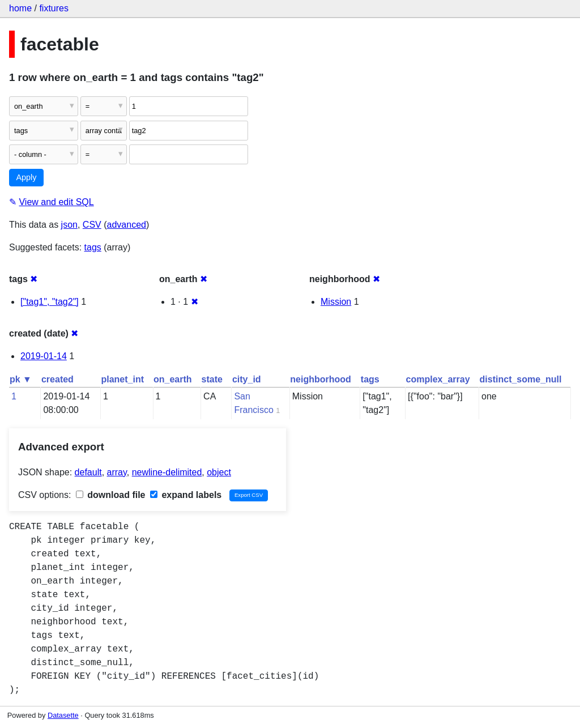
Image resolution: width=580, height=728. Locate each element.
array (117, 472)
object (219, 472)
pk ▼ (21, 379)
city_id (247, 379)
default (88, 472)
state (212, 379)
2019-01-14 (44, 356)
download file (111, 495)
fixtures (54, 8)
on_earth (173, 379)
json (69, 225)
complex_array (438, 379)
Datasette (63, 715)
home (20, 8)
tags (93, 247)
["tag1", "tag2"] (50, 302)
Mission (336, 302)
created (57, 379)
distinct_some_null (521, 379)
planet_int (122, 379)
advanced (127, 225)
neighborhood (321, 379)
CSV (92, 225)
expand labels (186, 495)
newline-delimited (167, 472)
